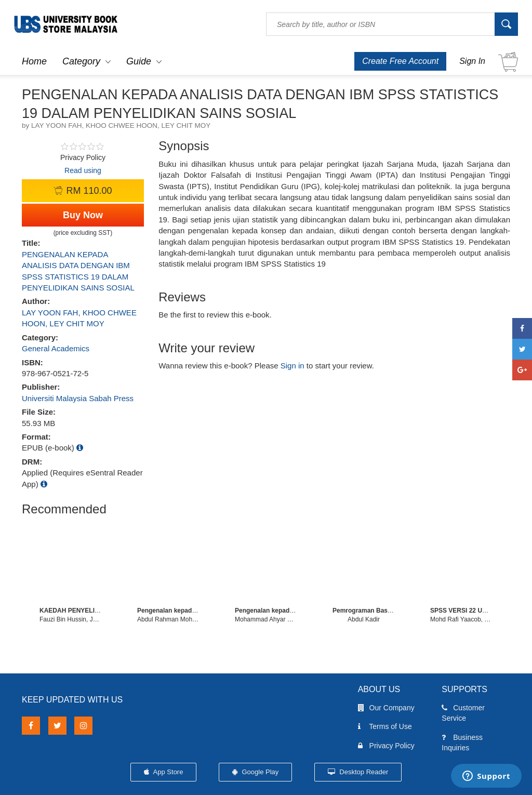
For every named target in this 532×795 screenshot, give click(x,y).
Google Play (255, 772)
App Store (164, 772)
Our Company (386, 708)
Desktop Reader (358, 772)
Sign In (472, 61)
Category (81, 61)
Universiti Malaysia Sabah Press (78, 398)
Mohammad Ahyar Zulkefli (271, 619)
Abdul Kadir (364, 619)
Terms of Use (385, 726)
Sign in (292, 366)
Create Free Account (400, 61)
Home (34, 61)
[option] (71, 573)
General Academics (56, 348)
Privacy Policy (386, 746)
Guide (139, 61)
